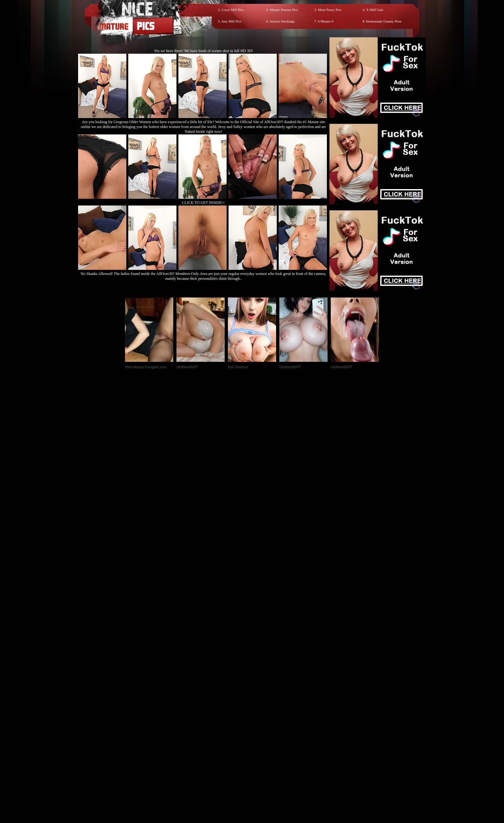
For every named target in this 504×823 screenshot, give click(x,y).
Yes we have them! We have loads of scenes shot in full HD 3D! (203, 51)
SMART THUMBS (263, 688)
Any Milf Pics (231, 21)
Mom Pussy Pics (330, 10)
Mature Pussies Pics (284, 10)
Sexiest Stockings (282, 21)
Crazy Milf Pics (233, 10)
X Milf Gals (375, 10)
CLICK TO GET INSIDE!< (203, 203)
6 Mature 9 (326, 21)
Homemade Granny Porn (384, 21)
